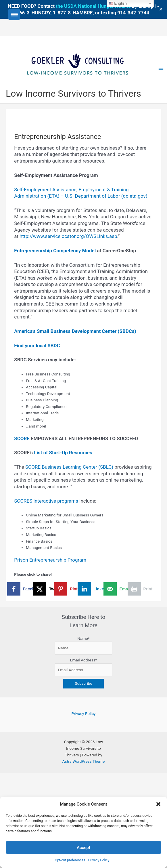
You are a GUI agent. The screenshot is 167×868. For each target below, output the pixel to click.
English (118, 3)
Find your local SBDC (37, 346)
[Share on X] (49, 589)
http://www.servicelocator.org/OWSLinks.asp (68, 236)
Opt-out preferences (70, 860)
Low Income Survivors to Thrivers (73, 94)
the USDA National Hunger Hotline (93, 6)
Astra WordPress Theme (83, 761)
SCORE (22, 438)
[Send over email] (118, 589)
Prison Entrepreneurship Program (50, 560)
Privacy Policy (99, 860)
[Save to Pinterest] (72, 589)
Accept (83, 848)
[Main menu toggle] (161, 70)
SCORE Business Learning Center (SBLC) (70, 467)
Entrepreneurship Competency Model (55, 251)
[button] (158, 804)
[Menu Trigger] (14, 14)
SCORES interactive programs (46, 501)
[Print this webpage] (141, 589)
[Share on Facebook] (26, 589)
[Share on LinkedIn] (95, 589)
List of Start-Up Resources (63, 453)
